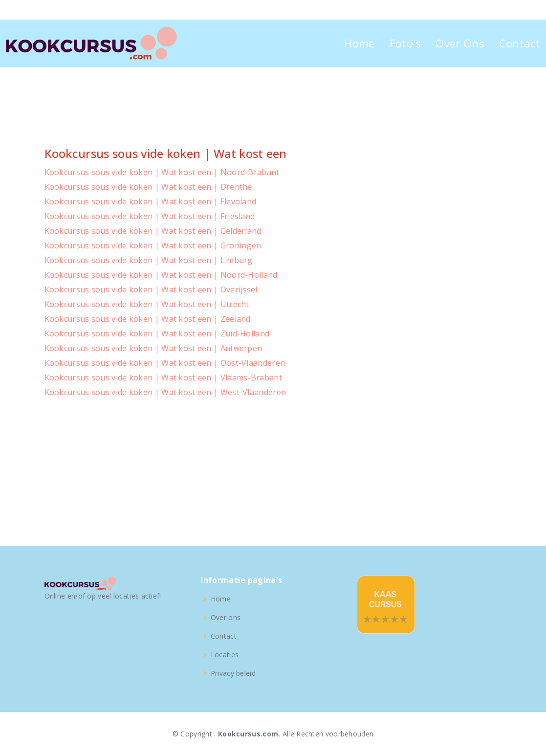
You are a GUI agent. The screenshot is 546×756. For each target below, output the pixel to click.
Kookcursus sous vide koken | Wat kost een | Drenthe (148, 187)
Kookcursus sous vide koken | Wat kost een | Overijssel (151, 289)
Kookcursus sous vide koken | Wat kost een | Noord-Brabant (162, 172)
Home (359, 43)
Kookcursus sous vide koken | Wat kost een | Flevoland (151, 201)
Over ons (226, 618)
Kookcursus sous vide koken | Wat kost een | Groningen (153, 245)
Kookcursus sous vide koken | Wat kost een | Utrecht (147, 304)
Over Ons (460, 43)
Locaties (225, 655)
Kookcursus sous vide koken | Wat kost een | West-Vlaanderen (165, 392)
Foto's (405, 43)
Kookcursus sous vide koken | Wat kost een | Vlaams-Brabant (163, 378)
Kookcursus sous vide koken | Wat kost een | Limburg (149, 260)
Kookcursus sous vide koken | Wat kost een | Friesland (150, 216)
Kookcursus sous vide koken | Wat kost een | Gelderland (153, 231)
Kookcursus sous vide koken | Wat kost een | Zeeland (148, 319)
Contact (520, 43)
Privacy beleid (233, 673)
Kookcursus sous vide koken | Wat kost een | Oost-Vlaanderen (165, 363)
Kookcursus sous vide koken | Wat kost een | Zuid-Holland (157, 334)
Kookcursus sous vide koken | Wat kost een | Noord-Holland (161, 275)
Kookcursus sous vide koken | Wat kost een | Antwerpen (153, 348)
